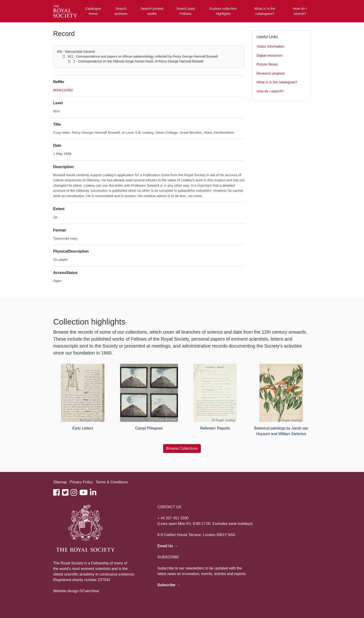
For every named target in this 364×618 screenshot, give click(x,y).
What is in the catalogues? (265, 11)
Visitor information (270, 46)
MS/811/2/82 (63, 90)
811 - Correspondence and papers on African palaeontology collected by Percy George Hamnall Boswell (143, 56)
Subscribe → (169, 585)
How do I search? (300, 11)
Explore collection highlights (223, 11)
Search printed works (152, 11)
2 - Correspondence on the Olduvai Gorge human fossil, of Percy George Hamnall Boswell (138, 61)
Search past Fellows (185, 11)
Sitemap (60, 482)
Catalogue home (93, 11)
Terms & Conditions (112, 482)
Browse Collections (182, 448)
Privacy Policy (81, 482)
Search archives (121, 11)
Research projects (271, 73)
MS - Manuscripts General (76, 52)
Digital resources (270, 55)
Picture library (267, 64)
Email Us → (168, 546)
